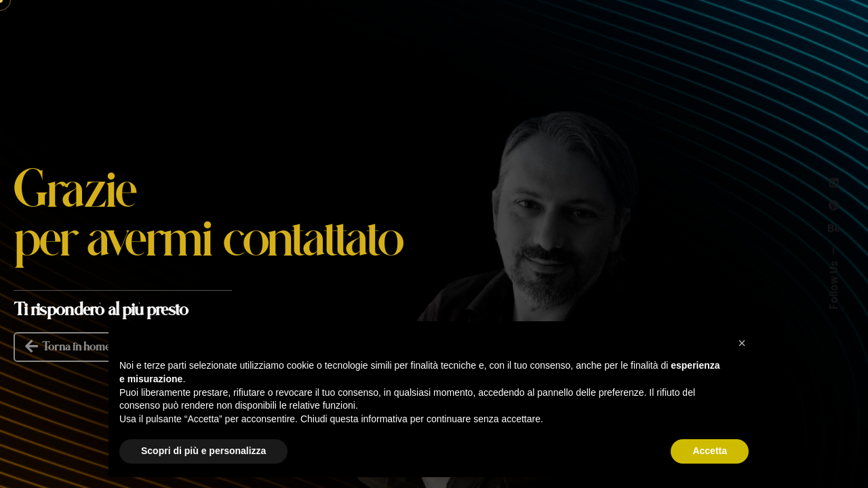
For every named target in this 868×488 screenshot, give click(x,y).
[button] (742, 343)
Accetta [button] (710, 451)
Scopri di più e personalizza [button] (203, 451)
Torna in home (66, 347)
